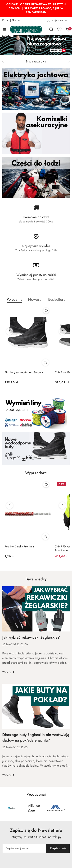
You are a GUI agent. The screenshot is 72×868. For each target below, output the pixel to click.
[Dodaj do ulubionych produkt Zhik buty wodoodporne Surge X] (46, 311)
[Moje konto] (57, 20)
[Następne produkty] (62, 331)
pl (6, 20)
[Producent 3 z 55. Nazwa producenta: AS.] (56, 808)
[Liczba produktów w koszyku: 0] (67, 29)
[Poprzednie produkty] (10, 331)
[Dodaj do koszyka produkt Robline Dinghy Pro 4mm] (46, 536)
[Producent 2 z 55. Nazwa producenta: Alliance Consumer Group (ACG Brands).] (34, 808)
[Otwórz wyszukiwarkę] (51, 29)
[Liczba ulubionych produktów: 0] (59, 29)
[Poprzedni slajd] (3, 61)
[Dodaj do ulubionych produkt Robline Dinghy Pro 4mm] (46, 485)
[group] (36, 45)
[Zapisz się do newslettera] (24, 848)
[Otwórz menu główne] (5, 29)
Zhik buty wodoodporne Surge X (24, 372)
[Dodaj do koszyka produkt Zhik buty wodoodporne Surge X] (46, 362)
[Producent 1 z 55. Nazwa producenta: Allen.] (12, 808)
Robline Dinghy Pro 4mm (20, 546)
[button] (14, 302)
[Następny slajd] (69, 61)
